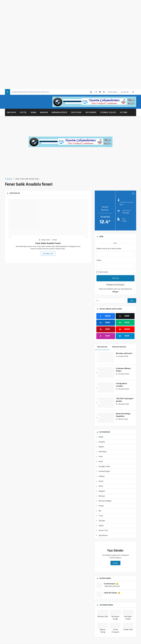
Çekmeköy (102, 452)
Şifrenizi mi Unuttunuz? (115, 284)
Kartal (101, 481)
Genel (101, 462)
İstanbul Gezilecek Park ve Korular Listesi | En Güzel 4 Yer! (30, 92)
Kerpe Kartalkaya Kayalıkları (123, 415)
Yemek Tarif (103, 530)
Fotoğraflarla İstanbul (121, 385)
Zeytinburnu (103, 535)
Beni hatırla (102, 272)
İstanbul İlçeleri (108, 112)
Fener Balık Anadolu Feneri (48, 243)
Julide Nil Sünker (112, 593)
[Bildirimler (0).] (133, 92)
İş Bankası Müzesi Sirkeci (123, 370)
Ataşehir (102, 442)
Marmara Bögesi (59, 112)
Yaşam (33, 112)
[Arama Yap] (91, 92)
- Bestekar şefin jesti (112, 586)
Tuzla (101, 516)
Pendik (101, 506)
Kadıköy (102, 476)
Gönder (115, 563)
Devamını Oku (48, 254)
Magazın (102, 491)
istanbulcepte (111, 584)
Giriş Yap (125, 92)
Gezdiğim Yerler (104, 466)
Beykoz (101, 447)
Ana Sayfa (11, 112)
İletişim (124, 112)
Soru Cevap (76, 112)
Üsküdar (102, 521)
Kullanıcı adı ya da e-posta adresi (109, 249)
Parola (99, 260)
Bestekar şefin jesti (124, 353)
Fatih (101, 457)
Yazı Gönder (91, 112)
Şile (100, 511)
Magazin (44, 112)
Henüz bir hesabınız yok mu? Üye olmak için (115, 290)
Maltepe (102, 496)
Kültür (23, 112)
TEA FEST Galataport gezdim (125, 400)
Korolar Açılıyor (112, 92)
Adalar (101, 437)
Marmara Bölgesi (105, 501)
